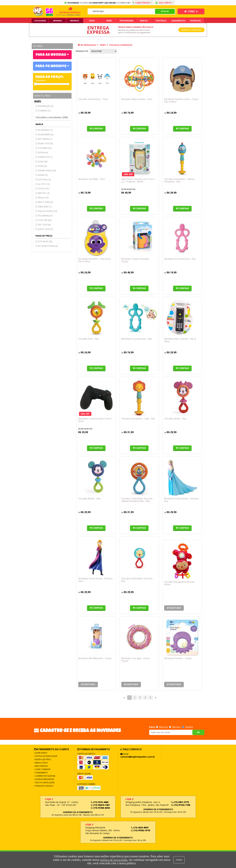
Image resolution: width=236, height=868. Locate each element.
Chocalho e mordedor (121, 45)
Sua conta (164, 3)
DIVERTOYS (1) (45, 157)
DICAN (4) (43, 152)
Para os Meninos (51, 66)
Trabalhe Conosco (44, 786)
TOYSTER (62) (45, 220)
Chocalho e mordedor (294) (52, 117)
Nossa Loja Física (43, 759)
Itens (191, 11)
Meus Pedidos (41, 766)
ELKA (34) (43, 161)
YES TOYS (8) (44, 225)
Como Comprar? (43, 769)
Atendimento (41, 773)
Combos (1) (44, 111)
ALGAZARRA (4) (46, 134)
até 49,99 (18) (45, 241)
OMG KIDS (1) (45, 207)
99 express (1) (45, 130)
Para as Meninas (51, 55)
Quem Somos (41, 753)
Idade (92, 21)
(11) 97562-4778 (141, 830)
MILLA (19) (43, 198)
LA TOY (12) (44, 184)
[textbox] (121, 11)
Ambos (188, 727)
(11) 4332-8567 (140, 828)
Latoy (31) (43, 189)
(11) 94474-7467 (124, 3)
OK (198, 732)
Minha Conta (41, 763)
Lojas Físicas (142, 3)
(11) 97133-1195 (181, 805)
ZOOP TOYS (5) (46, 229)
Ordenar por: (82, 51)
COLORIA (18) (45, 148)
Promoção (196, 21)
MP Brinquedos (88, 45)
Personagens (127, 21)
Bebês (109, 21)
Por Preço (161, 21)
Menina (162, 727)
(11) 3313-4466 (100, 802)
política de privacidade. (114, 860)
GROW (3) (43, 175)
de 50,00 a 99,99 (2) (48, 246)
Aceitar (179, 860)
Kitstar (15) (44, 180)
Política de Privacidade (46, 756)
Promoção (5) (46, 106)
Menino (175, 727)
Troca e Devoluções (45, 783)
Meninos (75, 21)
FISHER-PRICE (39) (47, 170)
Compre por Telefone (45, 776)
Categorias (40, 21)
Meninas (57, 21)
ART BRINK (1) (45, 139)
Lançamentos (178, 21)
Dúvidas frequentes (44, 779)
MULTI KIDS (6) (46, 202)
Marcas (144, 21)
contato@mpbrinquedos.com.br (138, 757)
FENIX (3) (42, 166)
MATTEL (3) (44, 193)
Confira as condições (191, 30)
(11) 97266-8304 (100, 808)
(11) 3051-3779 (180, 802)
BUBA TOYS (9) (45, 143)
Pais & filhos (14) (47, 211)
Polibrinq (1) (45, 216)
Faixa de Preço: (50, 77)
